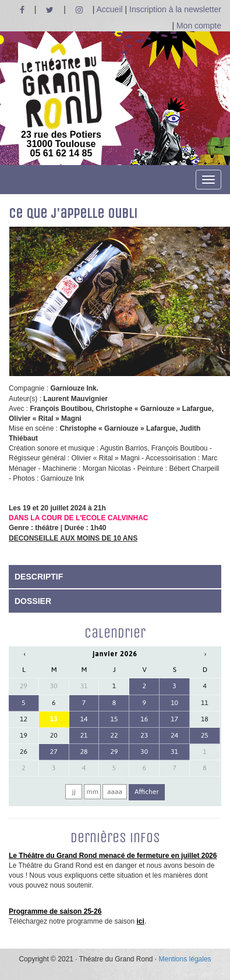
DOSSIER (33, 601)
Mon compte (199, 26)
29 (24, 686)
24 (174, 735)
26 (24, 752)
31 (84, 686)
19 (24, 735)
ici (140, 921)
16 (144, 719)
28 (84, 752)
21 (84, 735)
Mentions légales (185, 959)
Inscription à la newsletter (175, 9)
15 (114, 719)
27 (54, 752)
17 (174, 719)
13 (54, 719)
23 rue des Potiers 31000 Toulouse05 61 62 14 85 (61, 101)
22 (114, 735)
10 (174, 703)
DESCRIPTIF (39, 577)
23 (144, 735)
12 (24, 719)
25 (205, 735)
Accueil (109, 9)
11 (205, 703)
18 (205, 719)
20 (54, 735)
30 (54, 686)
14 (84, 719)
